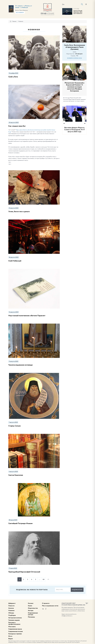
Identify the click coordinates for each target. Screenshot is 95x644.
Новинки (67, 40)
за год (80, 58)
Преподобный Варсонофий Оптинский (24, 572)
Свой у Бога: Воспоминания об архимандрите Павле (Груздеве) (74, 47)
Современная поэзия (16, 631)
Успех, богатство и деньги (19, 212)
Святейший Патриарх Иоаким (20, 523)
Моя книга (12, 627)
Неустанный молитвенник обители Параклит (27, 316)
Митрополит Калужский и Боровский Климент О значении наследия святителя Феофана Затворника (74, 87)
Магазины (31, 617)
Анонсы (11, 608)
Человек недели (14, 620)
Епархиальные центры (33, 614)
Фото (66, 120)
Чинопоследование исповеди (20, 365)
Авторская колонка (15, 618)
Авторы (31, 611)
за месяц (76, 58)
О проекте (46, 603)
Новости (11, 606)
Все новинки (20, 13)
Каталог (31, 603)
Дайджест (12, 603)
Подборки (12, 615)
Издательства (33, 608)
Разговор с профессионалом (14, 623)
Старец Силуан (15, 426)
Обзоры (11, 613)
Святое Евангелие (16, 475)
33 (83, 108)
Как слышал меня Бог (17, 126)
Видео (11, 639)
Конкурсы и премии (15, 634)
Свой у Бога (13, 77)
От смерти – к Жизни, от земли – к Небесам (24, 7)
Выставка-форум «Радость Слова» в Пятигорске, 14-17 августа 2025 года (74, 130)
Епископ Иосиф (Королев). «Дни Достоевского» (78, 12)
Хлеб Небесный (15, 261)
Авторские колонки (72, 78)
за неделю (70, 58)
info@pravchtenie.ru (67, 616)
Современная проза (15, 629)
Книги (30, 606)
